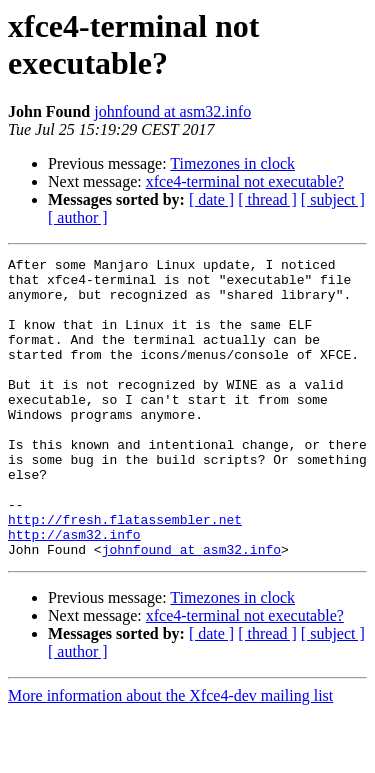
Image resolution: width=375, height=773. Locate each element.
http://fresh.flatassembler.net (125, 573)
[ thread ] (267, 199)
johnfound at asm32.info (172, 111)
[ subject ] (333, 199)
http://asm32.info (74, 591)
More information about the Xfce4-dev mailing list (170, 755)
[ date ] (211, 199)
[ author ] (78, 217)
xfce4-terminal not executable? (245, 181)
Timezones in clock (232, 163)
